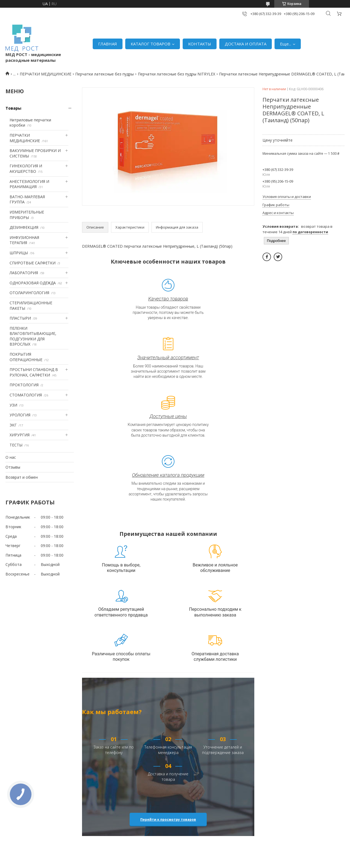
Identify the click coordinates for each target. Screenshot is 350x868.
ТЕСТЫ (16, 445)
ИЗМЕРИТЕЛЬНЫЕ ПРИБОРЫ (27, 215)
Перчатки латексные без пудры (104, 74)
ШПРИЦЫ (19, 253)
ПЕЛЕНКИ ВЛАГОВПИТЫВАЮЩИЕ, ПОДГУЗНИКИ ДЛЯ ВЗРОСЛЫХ (33, 336)
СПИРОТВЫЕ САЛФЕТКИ (33, 263)
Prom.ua (200, 858)
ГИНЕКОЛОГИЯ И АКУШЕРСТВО (26, 169)
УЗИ (13, 405)
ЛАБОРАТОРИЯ (24, 273)
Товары (13, 108)
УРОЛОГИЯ (20, 415)
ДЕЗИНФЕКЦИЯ (24, 227)
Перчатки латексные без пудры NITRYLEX (177, 74)
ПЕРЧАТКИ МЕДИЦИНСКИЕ (46, 74)
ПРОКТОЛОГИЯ (24, 385)
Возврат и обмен (22, 477)
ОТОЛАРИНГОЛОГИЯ (29, 293)
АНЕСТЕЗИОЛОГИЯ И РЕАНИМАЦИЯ (29, 184)
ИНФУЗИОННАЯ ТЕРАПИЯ (24, 240)
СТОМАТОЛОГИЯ (26, 395)
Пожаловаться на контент (177, 863)
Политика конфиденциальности (227, 863)
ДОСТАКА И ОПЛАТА (246, 44)
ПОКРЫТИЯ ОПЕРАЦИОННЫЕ (26, 357)
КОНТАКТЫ (200, 44)
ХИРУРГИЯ (20, 435)
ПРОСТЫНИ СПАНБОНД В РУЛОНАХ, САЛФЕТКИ (34, 372)
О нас (11, 457)
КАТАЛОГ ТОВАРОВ (151, 44)
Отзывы (13, 467)
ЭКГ (13, 425)
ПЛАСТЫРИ (20, 318)
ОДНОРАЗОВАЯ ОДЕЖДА (33, 283)
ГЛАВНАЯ (108, 44)
